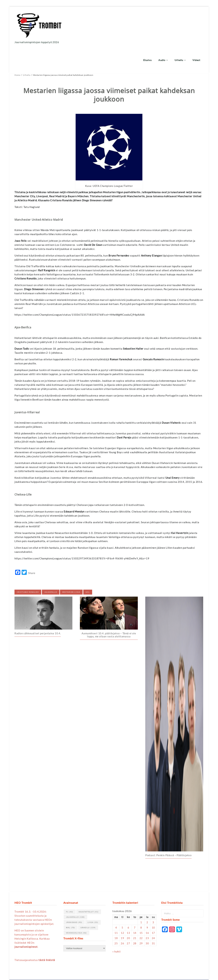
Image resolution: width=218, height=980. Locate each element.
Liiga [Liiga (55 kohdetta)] (93, 897)
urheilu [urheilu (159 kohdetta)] (88, 903)
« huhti (116, 926)
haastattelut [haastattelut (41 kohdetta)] (89, 887)
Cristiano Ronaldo (28, 567)
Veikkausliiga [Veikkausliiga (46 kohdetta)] (76, 908)
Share (32, 548)
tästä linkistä (47, 935)
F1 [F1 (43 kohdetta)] (70, 887)
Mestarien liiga (71, 567)
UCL (88, 567)
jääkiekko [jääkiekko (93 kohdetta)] (74, 897)
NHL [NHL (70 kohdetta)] (71, 903)
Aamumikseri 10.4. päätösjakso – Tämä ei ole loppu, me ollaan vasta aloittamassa (109, 610)
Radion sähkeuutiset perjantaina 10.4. (38, 608)
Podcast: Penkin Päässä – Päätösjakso (168, 830)
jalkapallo (51, 567)
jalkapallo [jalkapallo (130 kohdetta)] (75, 892)
